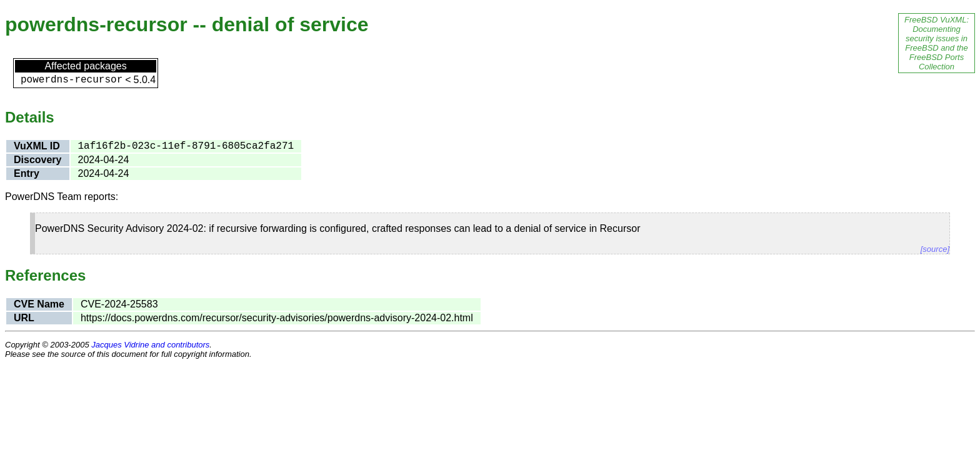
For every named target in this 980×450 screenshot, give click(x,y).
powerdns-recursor (72, 80)
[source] (935, 249)
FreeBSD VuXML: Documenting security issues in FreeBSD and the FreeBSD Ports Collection (937, 43)
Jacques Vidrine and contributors (150, 345)
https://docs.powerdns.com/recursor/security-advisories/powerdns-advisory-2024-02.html (277, 318)
